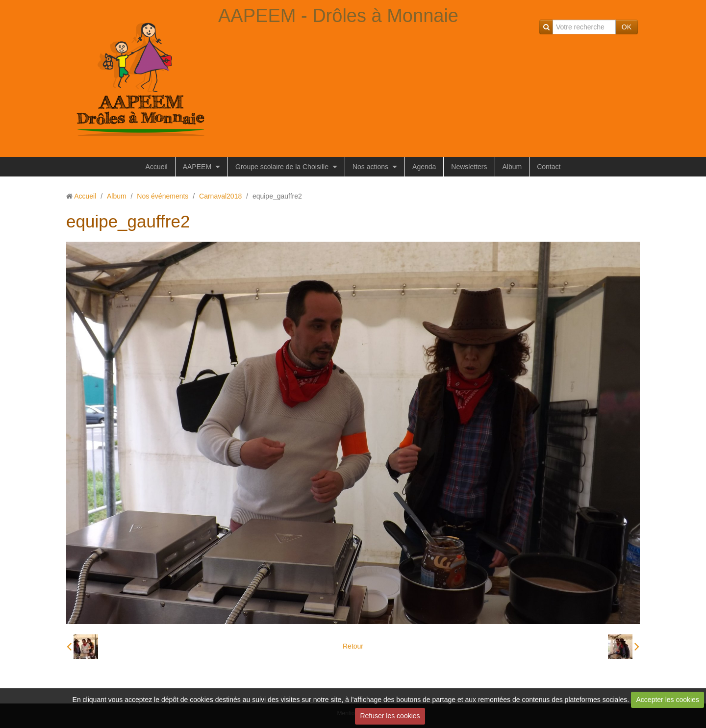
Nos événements (163, 196)
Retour (353, 646)
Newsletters (469, 167)
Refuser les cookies (390, 716)
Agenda (424, 167)
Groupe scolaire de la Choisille (282, 167)
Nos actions (370, 167)
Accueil (157, 167)
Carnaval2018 (220, 196)
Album (512, 167)
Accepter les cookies (668, 700)
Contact (549, 167)
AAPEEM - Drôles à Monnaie (338, 16)
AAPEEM (197, 167)
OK (627, 27)
